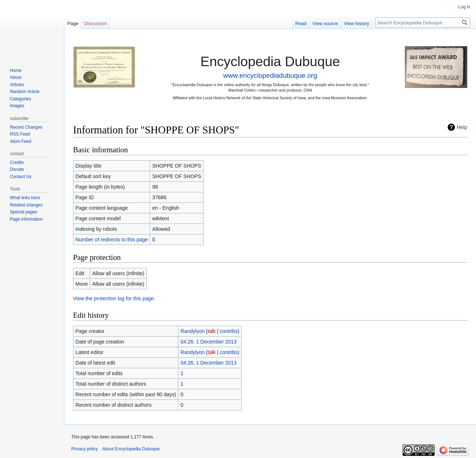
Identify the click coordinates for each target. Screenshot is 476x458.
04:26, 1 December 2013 (209, 342)
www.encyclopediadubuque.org (270, 75)
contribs (229, 331)
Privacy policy (84, 449)
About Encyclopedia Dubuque (131, 449)
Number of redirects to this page (112, 240)
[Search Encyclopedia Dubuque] (423, 23)
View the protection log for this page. (114, 298)
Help (462, 127)
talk (212, 331)
